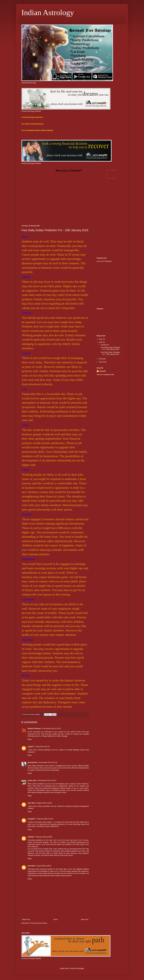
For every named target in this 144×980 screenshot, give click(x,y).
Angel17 (31, 747)
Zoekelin (31, 837)
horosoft (102, 371)
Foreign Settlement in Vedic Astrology (54, 736)
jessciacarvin (32, 762)
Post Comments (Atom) (39, 923)
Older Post (85, 919)
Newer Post (26, 919)
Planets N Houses (34, 729)
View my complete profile (105, 375)
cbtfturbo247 (55, 826)
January (104, 345)
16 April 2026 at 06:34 (44, 866)
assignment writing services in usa (64, 788)
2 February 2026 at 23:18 (44, 819)
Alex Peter (31, 866)
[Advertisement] (72, 203)
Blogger (81, 968)
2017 (101, 339)
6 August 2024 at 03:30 (44, 803)
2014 (101, 362)
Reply (30, 739)
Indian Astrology (48, 12)
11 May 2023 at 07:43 (42, 747)
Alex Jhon (31, 803)
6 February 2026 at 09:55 (44, 837)
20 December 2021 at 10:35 (51, 729)
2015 (101, 359)
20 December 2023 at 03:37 (47, 781)
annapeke (31, 819)
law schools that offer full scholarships (73, 768)
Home (56, 919)
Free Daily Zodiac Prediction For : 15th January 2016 (110, 348)
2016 (101, 342)
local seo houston (66, 873)
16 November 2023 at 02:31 (48, 762)
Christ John (32, 781)
